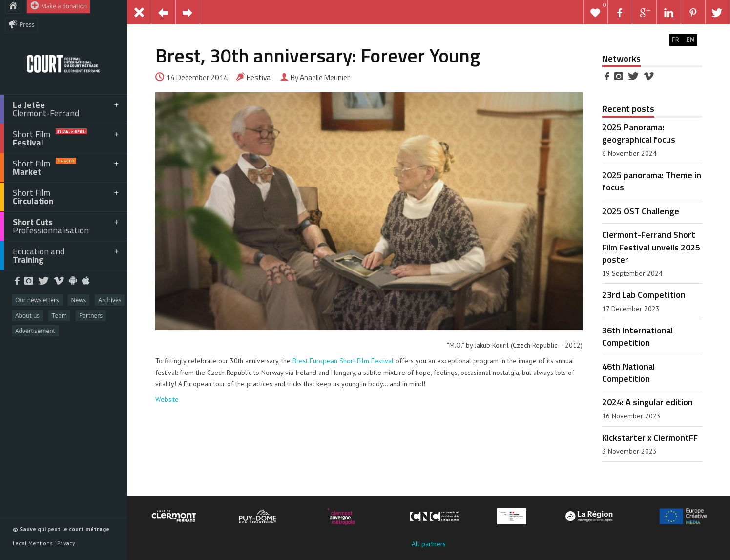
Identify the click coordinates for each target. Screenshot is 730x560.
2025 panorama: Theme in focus (652, 181)
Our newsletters (37, 300)
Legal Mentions (33, 543)
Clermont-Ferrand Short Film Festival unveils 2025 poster (651, 247)
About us (27, 316)
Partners (91, 316)
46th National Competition (628, 372)
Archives (110, 300)
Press (21, 24)
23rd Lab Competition (644, 294)
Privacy (66, 543)
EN (690, 40)
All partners (429, 544)
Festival (259, 77)
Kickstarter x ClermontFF (650, 437)
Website (167, 399)
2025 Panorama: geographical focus (639, 133)
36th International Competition (637, 336)
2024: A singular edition (647, 402)
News (79, 300)
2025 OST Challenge (641, 211)
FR (676, 40)
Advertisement (35, 331)
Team (59, 316)
